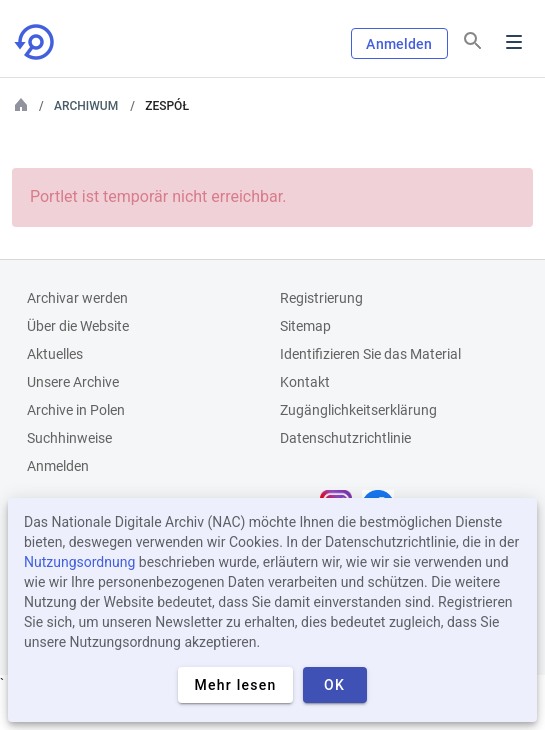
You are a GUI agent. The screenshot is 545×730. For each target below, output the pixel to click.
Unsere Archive (73, 382)
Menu (514, 42)
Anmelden (399, 44)
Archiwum (86, 106)
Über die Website (78, 326)
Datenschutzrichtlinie (345, 438)
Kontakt (305, 382)
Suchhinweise (69, 438)
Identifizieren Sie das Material (370, 354)
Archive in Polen (76, 410)
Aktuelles (55, 354)
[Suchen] (473, 41)
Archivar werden (77, 298)
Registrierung (321, 298)
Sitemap (305, 326)
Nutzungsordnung (79, 562)
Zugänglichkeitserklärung (358, 410)
